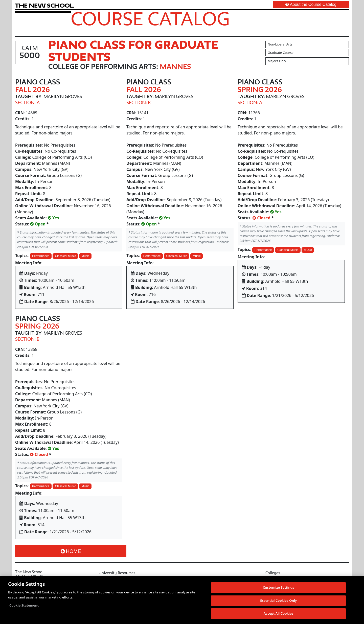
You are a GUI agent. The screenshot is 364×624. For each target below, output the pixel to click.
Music (85, 256)
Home (71, 551)
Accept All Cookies (279, 613)
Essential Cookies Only (278, 600)
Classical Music (65, 256)
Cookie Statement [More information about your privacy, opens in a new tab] (24, 605)
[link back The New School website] (45, 5)
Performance (41, 256)
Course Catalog (150, 18)
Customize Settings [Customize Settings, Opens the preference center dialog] (279, 587)
